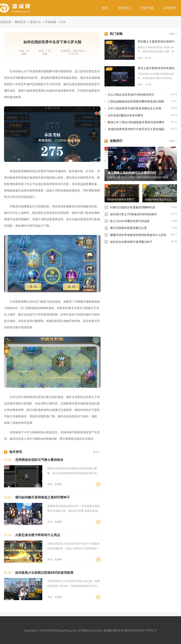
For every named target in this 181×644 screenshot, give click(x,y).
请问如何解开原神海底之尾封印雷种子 (42, 497)
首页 (105, 8)
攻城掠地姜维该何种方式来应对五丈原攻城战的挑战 (139, 129)
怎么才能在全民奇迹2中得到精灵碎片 (131, 95)
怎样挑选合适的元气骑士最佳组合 (39, 460)
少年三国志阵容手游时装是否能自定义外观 (134, 108)
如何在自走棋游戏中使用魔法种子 (131, 242)
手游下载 (147, 8)
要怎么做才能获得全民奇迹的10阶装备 (157, 68)
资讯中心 (125, 8)
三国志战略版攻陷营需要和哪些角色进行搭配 (136, 101)
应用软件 (170, 8)
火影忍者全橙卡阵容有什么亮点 (38, 535)
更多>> (97, 452)
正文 (63, 22)
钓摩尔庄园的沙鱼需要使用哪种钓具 (133, 207)
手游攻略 (51, 22)
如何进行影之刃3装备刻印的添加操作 (133, 214)
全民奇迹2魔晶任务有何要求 (125, 115)
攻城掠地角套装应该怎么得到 (160, 200)
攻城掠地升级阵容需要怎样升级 (123, 200)
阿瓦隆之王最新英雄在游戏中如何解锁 (157, 41)
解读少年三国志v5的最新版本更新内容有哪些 (136, 122)
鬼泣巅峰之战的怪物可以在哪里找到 (132, 173)
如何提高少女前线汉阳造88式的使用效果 (44, 573)
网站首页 (20, 22)
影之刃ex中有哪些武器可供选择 (130, 221)
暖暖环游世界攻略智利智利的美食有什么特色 (138, 235)
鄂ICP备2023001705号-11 (141, 631)
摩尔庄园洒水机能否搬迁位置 (128, 228)
